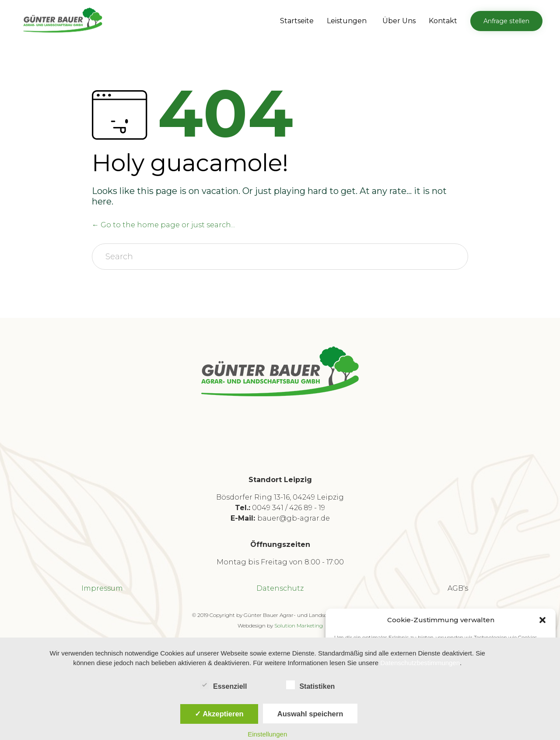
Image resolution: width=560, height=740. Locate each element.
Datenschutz (280, 588)
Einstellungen (267, 734)
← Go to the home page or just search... (163, 225)
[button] (542, 620)
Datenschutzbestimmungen (420, 663)
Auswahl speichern (310, 714)
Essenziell (223, 685)
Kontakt (443, 21)
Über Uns (399, 21)
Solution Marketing (299, 625)
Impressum (102, 588)
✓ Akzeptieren (219, 714)
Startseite (297, 21)
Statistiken (310, 685)
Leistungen (348, 21)
